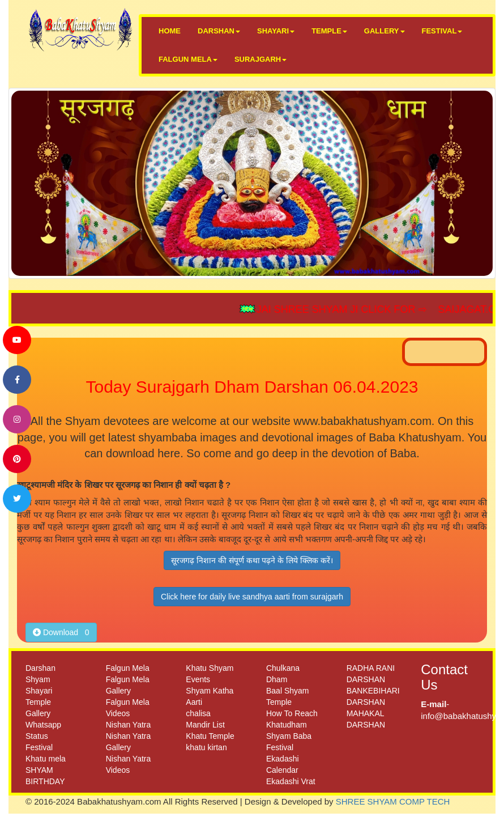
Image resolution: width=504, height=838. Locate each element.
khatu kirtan (206, 747)
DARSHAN (219, 31)
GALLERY (385, 31)
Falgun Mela (128, 668)
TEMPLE (329, 31)
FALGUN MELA (188, 59)
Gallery (38, 713)
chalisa (198, 713)
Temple (38, 702)
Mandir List (205, 725)
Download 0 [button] (61, 632)
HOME (170, 31)
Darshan (40, 668)
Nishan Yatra (129, 725)
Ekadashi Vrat (291, 781)
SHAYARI (276, 31)
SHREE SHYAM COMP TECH (393, 801)
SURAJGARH (260, 59)
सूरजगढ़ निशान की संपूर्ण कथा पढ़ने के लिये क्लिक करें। (252, 560)
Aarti (194, 702)
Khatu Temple (210, 736)
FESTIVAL (442, 31)
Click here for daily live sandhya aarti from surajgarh (252, 597)
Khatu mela (46, 759)
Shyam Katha (210, 691)
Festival (39, 747)
